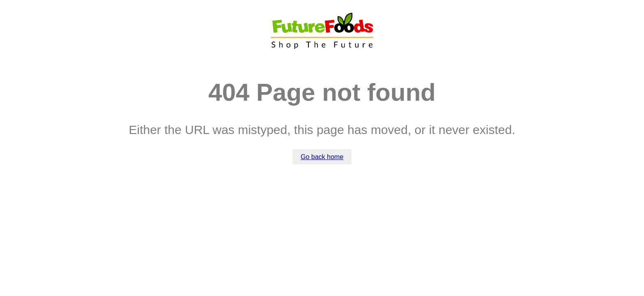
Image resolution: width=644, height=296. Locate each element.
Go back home (322, 157)
